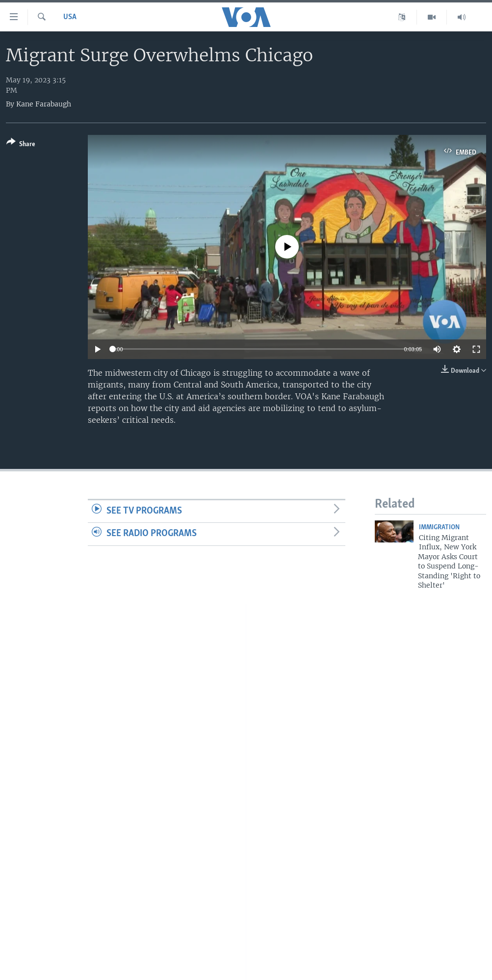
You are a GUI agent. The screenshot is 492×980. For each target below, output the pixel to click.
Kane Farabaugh (44, 104)
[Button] (21, 145)
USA (70, 17)
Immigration (439, 528)
